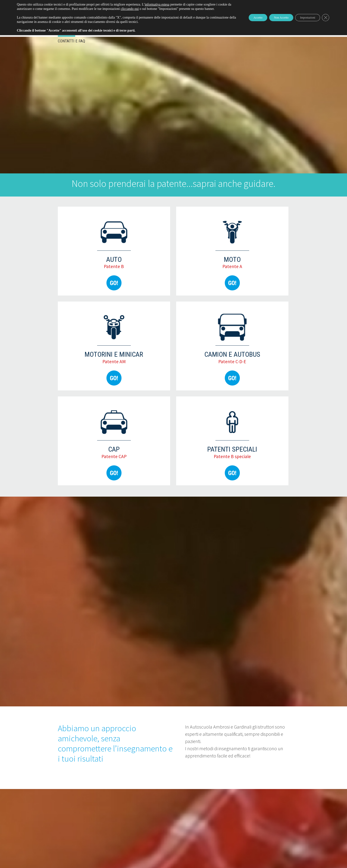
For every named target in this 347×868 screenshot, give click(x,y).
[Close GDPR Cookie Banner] (325, 20)
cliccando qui (158, 9)
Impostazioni (303, 20)
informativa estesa (157, 4)
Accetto (239, 20)
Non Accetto (269, 20)
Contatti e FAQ (71, 41)
